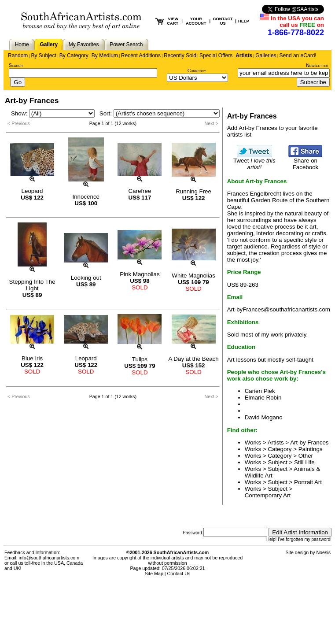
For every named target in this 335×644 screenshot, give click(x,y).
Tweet (254, 161)
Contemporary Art (268, 495)
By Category (74, 56)
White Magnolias (193, 276)
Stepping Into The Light (32, 285)
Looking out (86, 278)
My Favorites (84, 44)
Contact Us (179, 574)
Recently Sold (180, 56)
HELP (244, 21)
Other (306, 456)
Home (22, 44)
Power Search (126, 44)
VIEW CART (173, 21)
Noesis (323, 552)
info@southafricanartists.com (49, 558)
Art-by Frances (309, 442)
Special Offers (216, 56)
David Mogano (264, 417)
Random (18, 56)
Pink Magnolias (140, 274)
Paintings (311, 449)
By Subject (43, 56)
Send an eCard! (298, 56)
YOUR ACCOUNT (196, 21)
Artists (244, 56)
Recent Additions (141, 56)
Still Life (304, 462)
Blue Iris (32, 358)
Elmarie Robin (263, 398)
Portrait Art (308, 482)
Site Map (154, 574)
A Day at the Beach (194, 359)
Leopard (32, 191)
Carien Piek (260, 391)
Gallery (49, 44)
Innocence (86, 197)
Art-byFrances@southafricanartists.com (279, 309)
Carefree (140, 191)
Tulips (140, 359)
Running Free (193, 191)
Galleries (266, 56)
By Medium (105, 56)
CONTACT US (223, 21)
